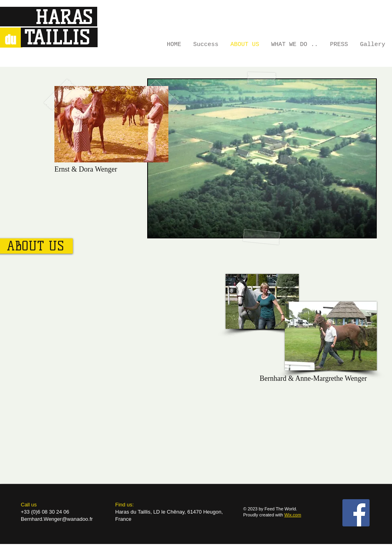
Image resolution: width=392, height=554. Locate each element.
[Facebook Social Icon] (356, 513)
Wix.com (293, 515)
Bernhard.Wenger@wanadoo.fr (57, 519)
